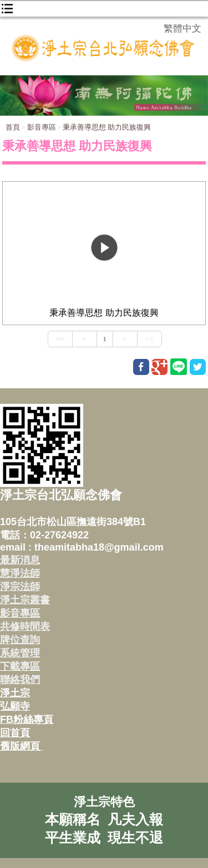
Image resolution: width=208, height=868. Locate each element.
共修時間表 (25, 626)
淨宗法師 (20, 587)
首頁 (13, 127)
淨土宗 (15, 693)
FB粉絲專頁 (27, 720)
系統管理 (20, 653)
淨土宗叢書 (25, 600)
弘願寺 (15, 706)
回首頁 (15, 733)
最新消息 (20, 560)
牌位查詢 (20, 640)
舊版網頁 (21, 746)
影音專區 (42, 127)
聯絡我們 (20, 680)
